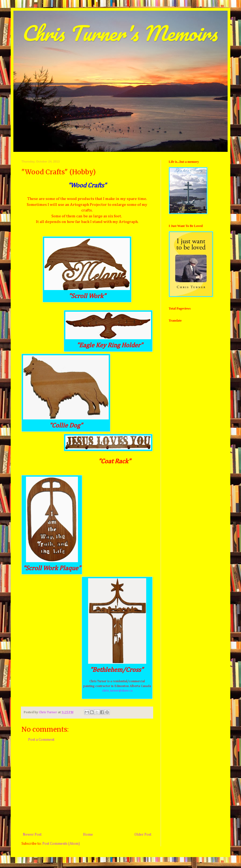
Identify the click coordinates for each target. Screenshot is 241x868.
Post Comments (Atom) (61, 844)
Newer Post (32, 835)
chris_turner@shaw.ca (117, 691)
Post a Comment (41, 740)
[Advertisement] (87, 787)
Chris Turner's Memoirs (119, 33)
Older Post (143, 835)
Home (88, 835)
